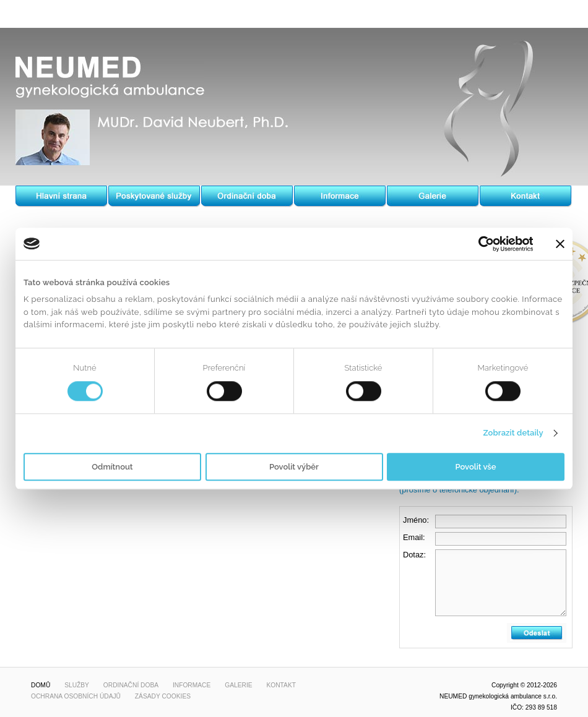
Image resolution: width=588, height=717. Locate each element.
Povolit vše (476, 467)
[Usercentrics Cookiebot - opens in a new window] (479, 244)
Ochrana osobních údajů (76, 696)
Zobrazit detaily (513, 433)
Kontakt (281, 685)
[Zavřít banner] (560, 244)
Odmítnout (112, 467)
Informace (192, 685)
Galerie (238, 685)
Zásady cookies (163, 696)
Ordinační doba (131, 685)
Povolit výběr (294, 467)
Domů (41, 685)
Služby (77, 685)
